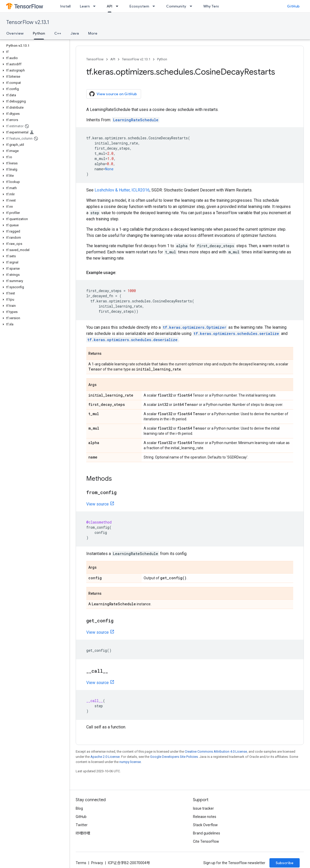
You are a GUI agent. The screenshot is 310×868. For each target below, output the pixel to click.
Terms (81, 863)
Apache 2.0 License (105, 757)
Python (162, 59)
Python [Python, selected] (39, 33)
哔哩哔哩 (83, 833)
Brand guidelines (207, 833)
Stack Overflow (205, 825)
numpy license (130, 762)
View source (98, 504)
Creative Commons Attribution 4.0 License (216, 752)
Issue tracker (203, 808)
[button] (34, 52)
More (93, 33)
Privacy (97, 863)
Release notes (205, 817)
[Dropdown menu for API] (119, 6)
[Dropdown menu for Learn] (96, 6)
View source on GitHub (113, 94)
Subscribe (285, 863)
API (113, 59)
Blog (79, 808)
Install (65, 6)
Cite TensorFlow (206, 841)
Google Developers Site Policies (174, 757)
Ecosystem (139, 6)
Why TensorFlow (217, 6)
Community (176, 6)
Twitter (82, 825)
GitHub (293, 6)
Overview (15, 33)
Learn (85, 6)
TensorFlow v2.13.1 (28, 22)
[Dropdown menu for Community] (192, 6)
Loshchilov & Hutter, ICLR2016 (122, 190)
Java (75, 33)
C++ (58, 33)
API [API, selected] (110, 6)
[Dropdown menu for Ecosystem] (155, 6)
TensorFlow (95, 59)
